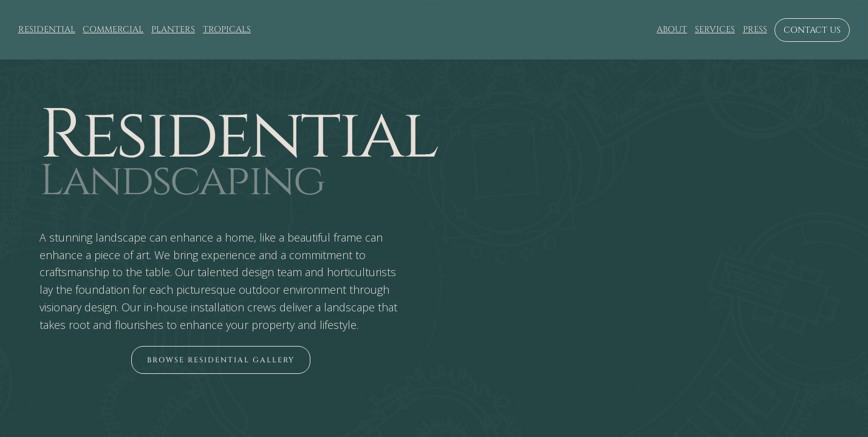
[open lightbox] (221, 360)
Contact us (812, 30)
